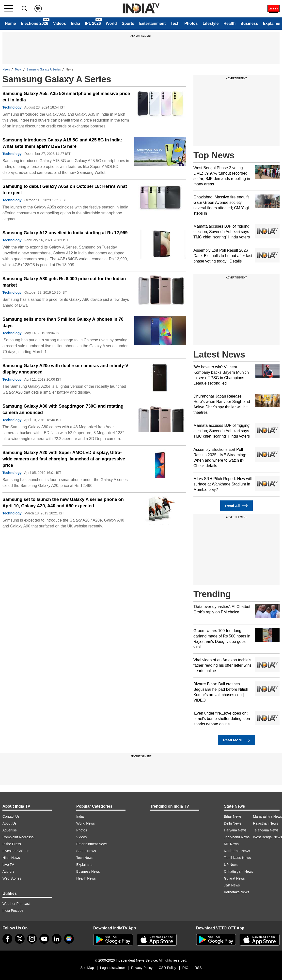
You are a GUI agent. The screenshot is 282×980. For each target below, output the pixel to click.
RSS (198, 968)
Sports (128, 23)
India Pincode (13, 911)
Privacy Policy (142, 968)
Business (249, 23)
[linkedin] (57, 939)
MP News (231, 844)
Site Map (87, 968)
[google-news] (69, 939)
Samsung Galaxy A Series (44, 69)
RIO (185, 968)
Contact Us (11, 816)
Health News (86, 878)
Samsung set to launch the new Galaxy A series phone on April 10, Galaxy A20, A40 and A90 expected (63, 503)
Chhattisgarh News (238, 871)
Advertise (10, 830)
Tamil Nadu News (237, 858)
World (111, 23)
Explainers (84, 865)
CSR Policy (167, 968)
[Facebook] (7, 939)
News (6, 69)
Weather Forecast (16, 904)
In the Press (12, 844)
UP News (231, 865)
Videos (60, 23)
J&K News (232, 885)
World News (86, 823)
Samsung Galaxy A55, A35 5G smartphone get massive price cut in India (66, 97)
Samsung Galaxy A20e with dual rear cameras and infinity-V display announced (65, 369)
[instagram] (32, 939)
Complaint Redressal (18, 837)
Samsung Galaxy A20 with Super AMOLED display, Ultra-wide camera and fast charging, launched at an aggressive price (64, 459)
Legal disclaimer (113, 968)
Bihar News (233, 816)
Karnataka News (237, 892)
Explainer (272, 23)
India (75, 23)
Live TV (8, 865)
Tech (175, 23)
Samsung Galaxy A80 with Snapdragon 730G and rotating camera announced (63, 409)
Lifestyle (211, 23)
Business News (88, 871)
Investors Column (16, 851)
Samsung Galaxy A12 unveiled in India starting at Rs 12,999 (65, 233)
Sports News (86, 851)
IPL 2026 (93, 23)
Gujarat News (234, 878)
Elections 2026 (34, 23)
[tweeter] (20, 939)
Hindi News (11, 858)
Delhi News (233, 823)
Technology (12, 107)
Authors (8, 871)
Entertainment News (92, 844)
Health (229, 23)
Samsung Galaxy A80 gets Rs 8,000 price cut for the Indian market (64, 282)
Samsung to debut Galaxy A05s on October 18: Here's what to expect (65, 190)
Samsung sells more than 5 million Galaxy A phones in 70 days (63, 322)
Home (10, 23)
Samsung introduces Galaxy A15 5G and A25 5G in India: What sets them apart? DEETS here (62, 143)
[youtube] (44, 939)
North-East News (237, 851)
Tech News (85, 858)
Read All (236, 506)
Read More (236, 740)
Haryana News (235, 830)
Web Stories (12, 878)
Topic (18, 69)
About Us (10, 823)
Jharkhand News (237, 837)
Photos (191, 23)
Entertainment (152, 23)
